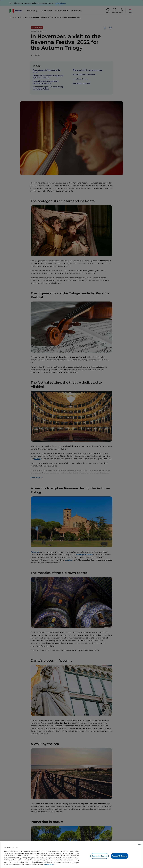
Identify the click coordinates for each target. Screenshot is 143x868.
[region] (71, 855)
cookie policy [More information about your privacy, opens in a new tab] (49, 864)
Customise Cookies (99, 856)
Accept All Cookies (120, 856)
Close (140, 844)
